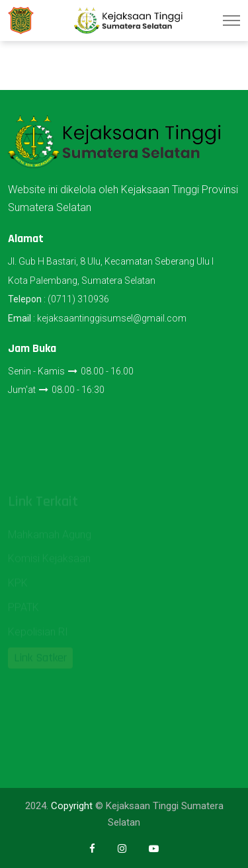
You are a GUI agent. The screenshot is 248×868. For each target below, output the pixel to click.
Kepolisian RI (38, 636)
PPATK (23, 612)
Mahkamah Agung (50, 539)
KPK (18, 587)
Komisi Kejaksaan (49, 563)
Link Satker (40, 662)
